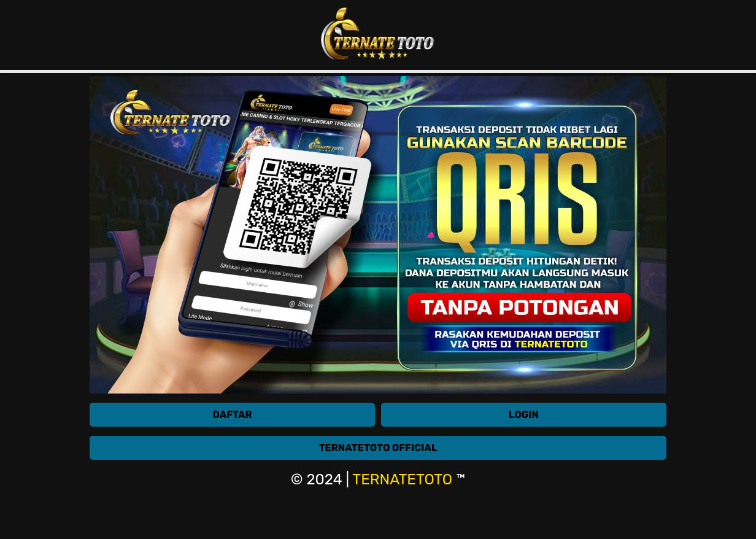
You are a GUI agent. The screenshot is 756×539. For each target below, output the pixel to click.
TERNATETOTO (402, 480)
